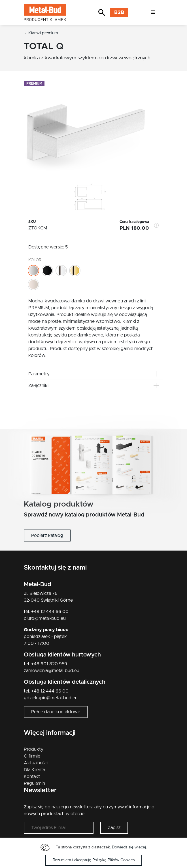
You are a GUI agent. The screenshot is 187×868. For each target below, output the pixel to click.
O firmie (32, 756)
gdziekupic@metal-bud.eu (51, 698)
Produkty (34, 749)
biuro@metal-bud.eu (45, 618)
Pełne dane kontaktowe (56, 712)
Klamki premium (43, 33)
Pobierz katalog (47, 536)
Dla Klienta (34, 770)
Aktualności (36, 763)
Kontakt (32, 777)
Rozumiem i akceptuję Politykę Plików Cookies (94, 860)
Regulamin (34, 783)
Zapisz (114, 828)
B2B (119, 12)
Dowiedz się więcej (129, 847)
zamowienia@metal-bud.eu (52, 671)
